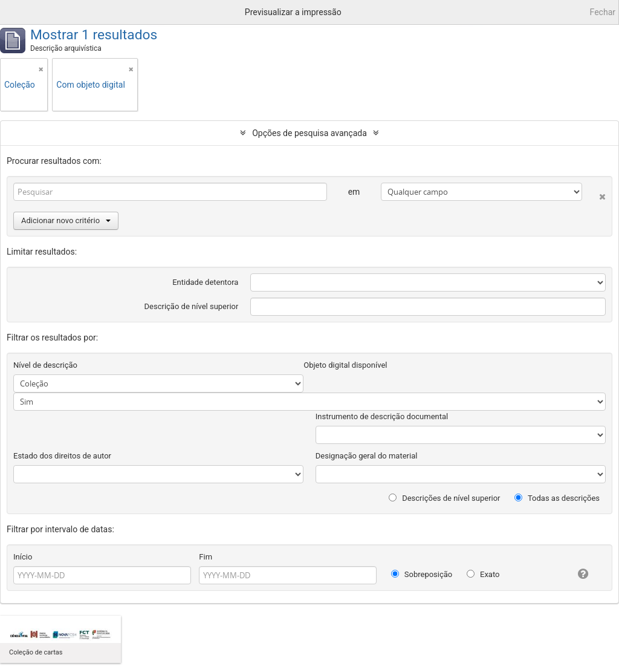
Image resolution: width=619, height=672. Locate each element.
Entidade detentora (205, 282)
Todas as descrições (557, 498)
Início (23, 557)
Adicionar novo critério (66, 220)
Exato (483, 574)
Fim (206, 557)
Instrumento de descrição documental (382, 416)
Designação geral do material (367, 456)
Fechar (603, 12)
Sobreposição (422, 574)
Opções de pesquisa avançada (309, 133)
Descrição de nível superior (192, 306)
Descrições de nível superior (445, 498)
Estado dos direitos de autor (62, 456)
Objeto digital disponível (345, 365)
